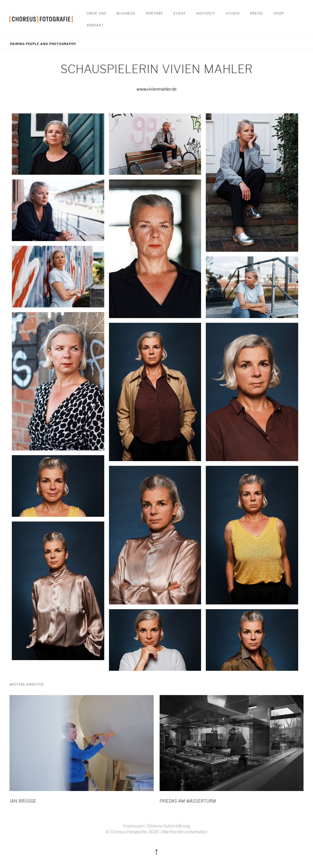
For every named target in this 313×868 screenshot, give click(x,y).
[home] (41, 19)
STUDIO (233, 13)
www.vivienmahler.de (156, 89)
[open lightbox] (58, 144)
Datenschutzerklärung (169, 826)
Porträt (154, 13)
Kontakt (95, 25)
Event (180, 13)
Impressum (134, 826)
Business (126, 13)
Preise (257, 13)
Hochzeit (206, 13)
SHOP (279, 13)
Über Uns (97, 13)
